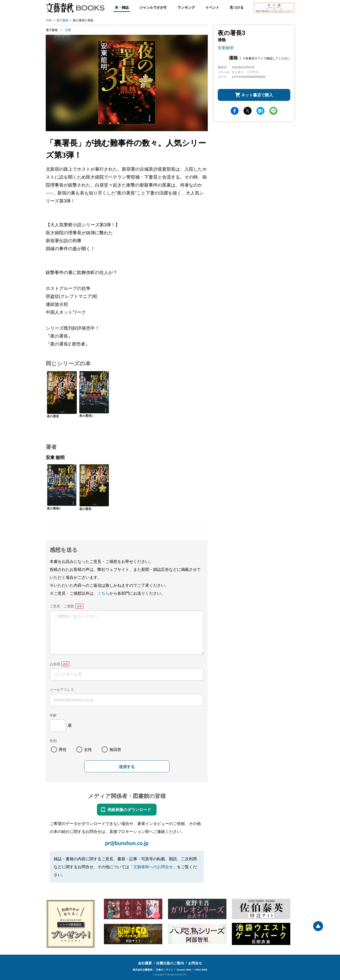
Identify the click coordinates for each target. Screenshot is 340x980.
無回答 (115, 749)
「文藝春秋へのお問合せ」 (153, 867)
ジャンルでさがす (153, 7)
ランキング (186, 7)
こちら (103, 593)
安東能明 (226, 48)
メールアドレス (62, 689)
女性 (88, 749)
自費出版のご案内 (170, 963)
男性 (63, 749)
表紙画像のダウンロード (129, 809)
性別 (53, 741)
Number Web (184, 970)
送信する (127, 767)
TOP (49, 20)
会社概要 (145, 963)
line (273, 111)
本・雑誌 (122, 7)
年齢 (53, 715)
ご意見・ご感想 (62, 606)
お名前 (55, 664)
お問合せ (195, 963)
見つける (237, 7)
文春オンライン (165, 970)
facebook (235, 111)
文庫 (68, 30)
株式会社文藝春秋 (143, 970)
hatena (260, 111)
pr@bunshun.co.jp (127, 843)
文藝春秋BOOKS (75, 8)
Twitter (248, 111)
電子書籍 (62, 20)
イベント (212, 7)
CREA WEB (201, 970)
